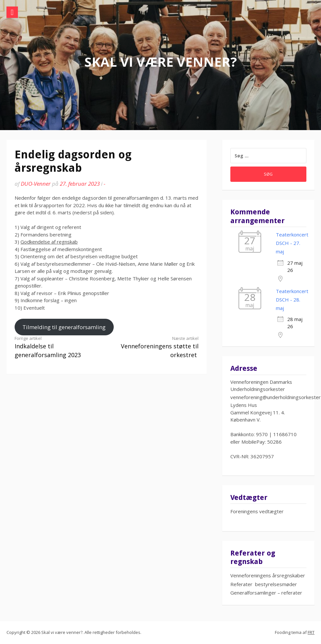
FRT (311, 632)
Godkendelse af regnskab (49, 242)
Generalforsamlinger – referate (265, 593)
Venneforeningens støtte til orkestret (157, 347)
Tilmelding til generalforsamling (64, 327)
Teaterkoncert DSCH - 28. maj (292, 300)
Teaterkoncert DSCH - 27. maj (292, 243)
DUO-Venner (36, 184)
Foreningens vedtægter (257, 511)
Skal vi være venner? (161, 62)
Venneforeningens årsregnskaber (268, 575)
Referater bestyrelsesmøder (264, 584)
